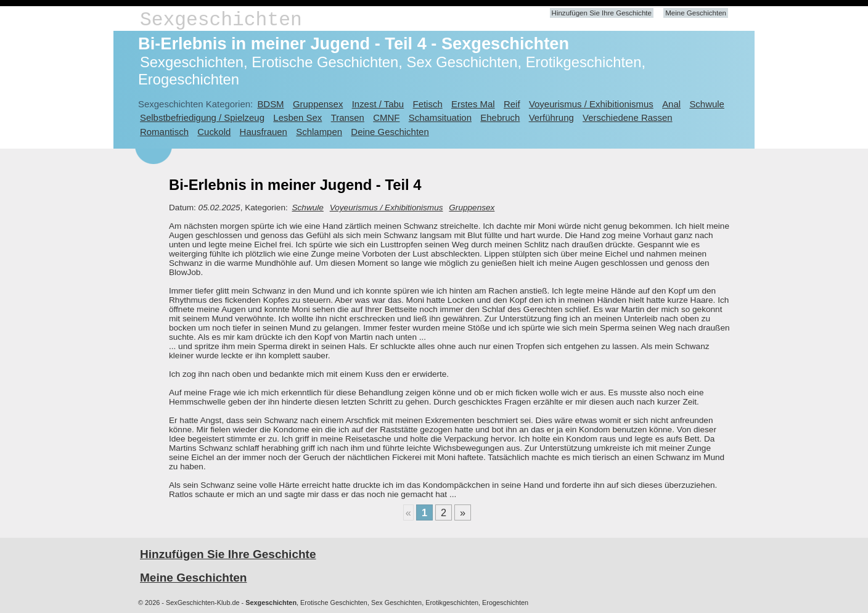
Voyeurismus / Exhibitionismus (591, 104)
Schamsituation (440, 117)
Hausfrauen (264, 132)
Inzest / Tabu (378, 104)
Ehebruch (500, 117)
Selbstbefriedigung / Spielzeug (202, 117)
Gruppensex (318, 104)
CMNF (386, 117)
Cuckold (214, 132)
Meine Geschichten (696, 13)
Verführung (551, 117)
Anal (671, 104)
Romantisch (164, 132)
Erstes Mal (473, 104)
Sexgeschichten (221, 20)
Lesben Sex (297, 117)
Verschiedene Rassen (627, 117)
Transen (348, 117)
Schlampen (319, 132)
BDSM (270, 104)
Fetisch (428, 104)
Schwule (707, 104)
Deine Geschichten (390, 132)
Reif (512, 104)
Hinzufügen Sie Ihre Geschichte (602, 13)
